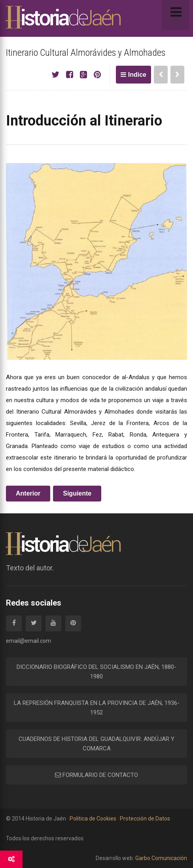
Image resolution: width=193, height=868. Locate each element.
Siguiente (77, 493)
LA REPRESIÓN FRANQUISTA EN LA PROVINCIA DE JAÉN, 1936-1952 (97, 708)
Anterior (28, 493)
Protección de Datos (145, 819)
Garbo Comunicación (161, 858)
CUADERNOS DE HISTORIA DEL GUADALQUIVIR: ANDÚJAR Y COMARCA (96, 744)
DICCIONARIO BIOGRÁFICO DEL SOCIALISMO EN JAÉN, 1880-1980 (96, 672)
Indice (133, 75)
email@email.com (28, 641)
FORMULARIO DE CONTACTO (96, 775)
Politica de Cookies (93, 819)
